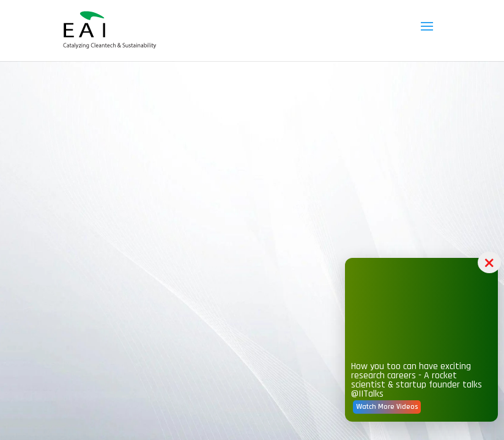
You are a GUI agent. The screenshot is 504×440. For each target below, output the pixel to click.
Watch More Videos (387, 407)
